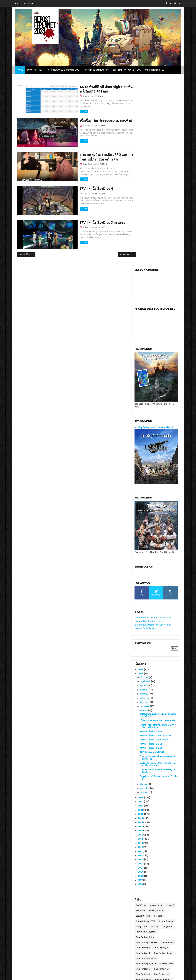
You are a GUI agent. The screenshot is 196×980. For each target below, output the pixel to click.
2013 (141, 657)
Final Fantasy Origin (163, 767)
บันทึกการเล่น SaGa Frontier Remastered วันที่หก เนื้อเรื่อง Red (161, 931)
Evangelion (167, 741)
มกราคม (144, 606)
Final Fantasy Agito (145, 751)
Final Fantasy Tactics (146, 772)
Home (17, 4)
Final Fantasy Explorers (146, 756)
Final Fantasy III (143, 762)
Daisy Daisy (141, 741)
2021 (141, 624)
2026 (141, 484)
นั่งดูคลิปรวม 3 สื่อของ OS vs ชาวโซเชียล (159, 592)
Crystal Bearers (166, 735)
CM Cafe (158, 730)
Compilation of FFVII (145, 735)
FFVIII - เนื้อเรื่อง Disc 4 (82, 188)
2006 (141, 686)
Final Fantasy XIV (144, 799)
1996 (140, 698)
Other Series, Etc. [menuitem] (154, 70)
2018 (141, 636)
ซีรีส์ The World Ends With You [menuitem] (64, 70)
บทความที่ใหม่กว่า (26, 253)
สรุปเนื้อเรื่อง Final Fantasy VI (159, 916)
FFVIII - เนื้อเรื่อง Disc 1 (151, 562)
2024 (141, 612)
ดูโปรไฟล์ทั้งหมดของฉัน (50, 906)
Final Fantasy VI (143, 783)
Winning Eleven (143, 836)
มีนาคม (144, 598)
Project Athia (150, 820)
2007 (141, 682)
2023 (141, 616)
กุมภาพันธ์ (145, 602)
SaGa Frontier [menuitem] (34, 70)
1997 (140, 694)
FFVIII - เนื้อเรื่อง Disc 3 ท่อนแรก (155, 554)
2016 (141, 645)
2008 (141, 678)
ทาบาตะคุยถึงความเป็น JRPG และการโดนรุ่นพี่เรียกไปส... (158, 540)
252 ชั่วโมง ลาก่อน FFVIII (152, 566)
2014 (141, 653)
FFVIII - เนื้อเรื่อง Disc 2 (151, 558)
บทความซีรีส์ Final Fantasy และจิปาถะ (153, 432)
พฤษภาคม (145, 520)
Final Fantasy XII (162, 788)
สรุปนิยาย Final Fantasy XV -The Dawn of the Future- (161, 890)
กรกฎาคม (145, 512)
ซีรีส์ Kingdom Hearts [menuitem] (96, 70)
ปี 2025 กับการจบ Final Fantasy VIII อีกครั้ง (158, 585)
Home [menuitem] (20, 70)
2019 (141, 632)
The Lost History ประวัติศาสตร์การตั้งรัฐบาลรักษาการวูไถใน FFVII (106, 924)
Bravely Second (143, 730)
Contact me (27, 4)
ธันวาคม (145, 491)
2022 (141, 620)
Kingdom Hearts (161, 809)
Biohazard (141, 725)
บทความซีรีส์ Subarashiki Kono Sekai (153, 439)
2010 (141, 669)
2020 (141, 628)
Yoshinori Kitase (143, 841)
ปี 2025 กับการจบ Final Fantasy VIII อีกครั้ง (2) (158, 572)
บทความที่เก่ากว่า (115, 253)
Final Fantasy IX (143, 767)
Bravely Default (156, 725)
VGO (170, 831)
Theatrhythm (142, 831)
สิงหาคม (144, 508)
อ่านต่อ (68, 109)
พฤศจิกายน (146, 496)
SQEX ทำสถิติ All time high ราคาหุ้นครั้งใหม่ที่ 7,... (158, 529)
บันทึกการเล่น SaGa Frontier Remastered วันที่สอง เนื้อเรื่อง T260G (159, 905)
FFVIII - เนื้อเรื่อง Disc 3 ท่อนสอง (88, 221)
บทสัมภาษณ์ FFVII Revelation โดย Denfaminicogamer (104, 890)
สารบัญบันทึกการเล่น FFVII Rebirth (154, 241)
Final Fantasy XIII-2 (164, 794)
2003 (141, 690)
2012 (141, 661)
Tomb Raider (158, 831)
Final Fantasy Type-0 (146, 778)
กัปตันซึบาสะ (141, 719)
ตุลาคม (144, 500)
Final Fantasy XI (143, 788)
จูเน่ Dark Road (156, 719)
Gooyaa (67, 961)
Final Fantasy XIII (144, 794)
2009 (141, 674)
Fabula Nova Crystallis (146, 746)
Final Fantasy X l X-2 (165, 799)
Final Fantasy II (168, 756)
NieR (138, 820)
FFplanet (47, 902)
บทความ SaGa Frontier (146, 442)
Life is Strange (143, 815)
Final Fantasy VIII (162, 783)
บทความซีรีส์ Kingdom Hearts (149, 435)
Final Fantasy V (166, 778)
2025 (141, 488)
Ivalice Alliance (143, 809)
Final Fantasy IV (161, 762)
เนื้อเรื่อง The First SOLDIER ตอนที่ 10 (92, 120)
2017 (141, 641)
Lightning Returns (161, 815)
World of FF (159, 836)
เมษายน (144, 525)
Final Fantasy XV (144, 804)
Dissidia (154, 741)
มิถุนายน (145, 516)
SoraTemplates (40, 961)
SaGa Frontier (166, 820)
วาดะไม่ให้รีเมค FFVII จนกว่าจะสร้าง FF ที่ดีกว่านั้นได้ (96, 902)
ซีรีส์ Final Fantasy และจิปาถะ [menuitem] (127, 70)
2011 (140, 665)
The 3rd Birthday (157, 825)
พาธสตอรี (170, 719)
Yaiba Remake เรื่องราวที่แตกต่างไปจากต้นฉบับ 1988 (158, 578)
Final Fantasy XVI (163, 804)
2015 (141, 649)
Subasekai (141, 825)
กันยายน (144, 504)
